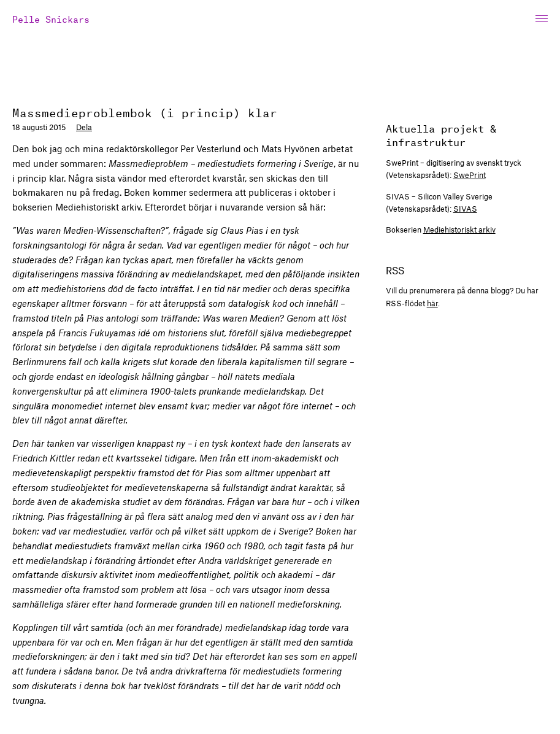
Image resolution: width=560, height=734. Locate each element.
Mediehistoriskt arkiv (459, 230)
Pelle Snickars (51, 18)
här (432, 303)
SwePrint (470, 175)
